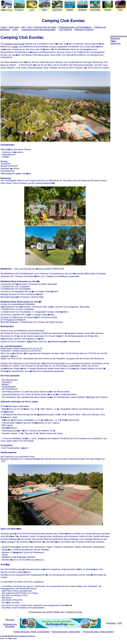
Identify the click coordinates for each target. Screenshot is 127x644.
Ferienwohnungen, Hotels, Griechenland (31, 632)
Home (4, 27)
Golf (30, 27)
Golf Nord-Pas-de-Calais (45, 27)
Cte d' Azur (7, 10)
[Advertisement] (119, 67)
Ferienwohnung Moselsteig (10, 625)
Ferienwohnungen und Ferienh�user (75, 27)
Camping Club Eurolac (14, 44)
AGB (120, 623)
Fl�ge (113, 41)
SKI (23, 27)
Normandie (95, 10)
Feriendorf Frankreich (84, 30)
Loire (32, 10)
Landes (15, 47)
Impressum (111, 623)
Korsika (108, 10)
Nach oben (14, 27)
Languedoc (57, 10)
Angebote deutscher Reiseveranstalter (38, 30)
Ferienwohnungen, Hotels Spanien (98, 632)
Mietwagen (115, 38)
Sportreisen (115, 43)
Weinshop (10, 620)
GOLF (15, 30)
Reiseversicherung (119, 36)
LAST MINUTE (66, 30)
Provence (19, 10)
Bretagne (82, 10)
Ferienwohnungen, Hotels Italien (66, 632)
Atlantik (70, 10)
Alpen (45, 10)
